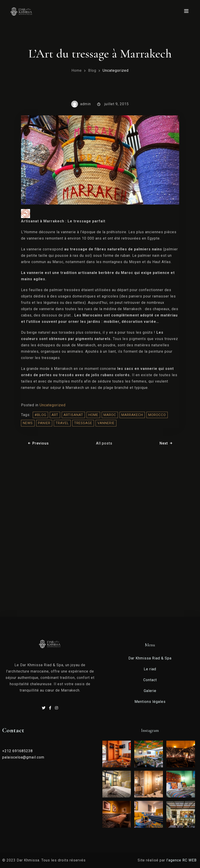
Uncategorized (116, 70)
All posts (104, 443)
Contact (150, 680)
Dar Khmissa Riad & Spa (150, 658)
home (93, 415)
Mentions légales (150, 702)
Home (77, 70)
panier (44, 423)
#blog (40, 415)
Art (55, 415)
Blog (92, 70)
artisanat (73, 415)
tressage (83, 423)
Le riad (150, 669)
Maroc (110, 415)
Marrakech (132, 415)
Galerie (150, 691)
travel (62, 423)
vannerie (106, 423)
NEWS (28, 423)
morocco (157, 415)
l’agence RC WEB (182, 860)
